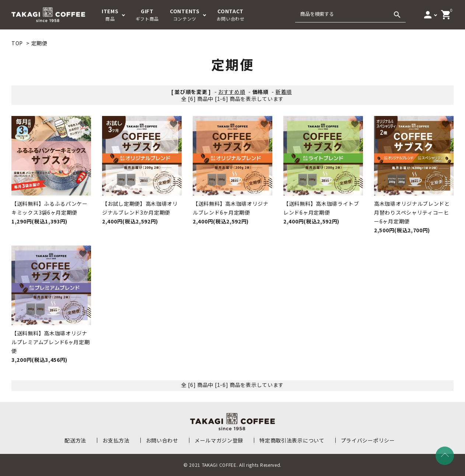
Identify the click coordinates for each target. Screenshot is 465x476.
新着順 (284, 92)
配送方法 (75, 440)
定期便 (39, 43)
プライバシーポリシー (368, 440)
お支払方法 (116, 440)
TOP (17, 43)
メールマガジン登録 (219, 440)
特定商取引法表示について (292, 440)
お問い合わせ (162, 440)
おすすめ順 (232, 92)
